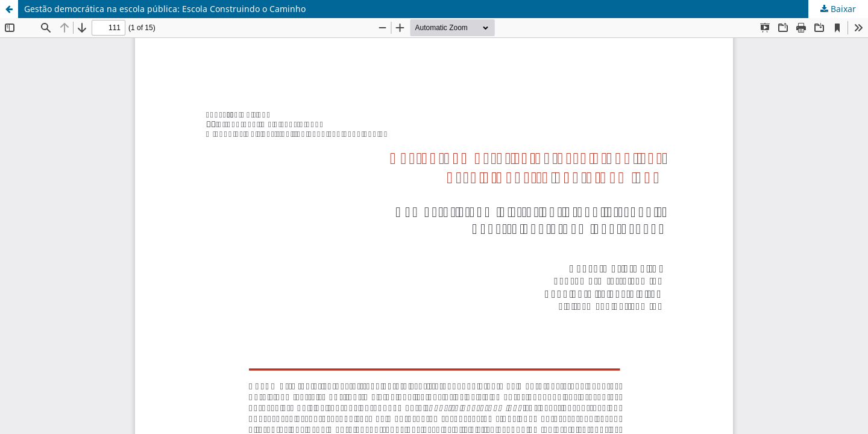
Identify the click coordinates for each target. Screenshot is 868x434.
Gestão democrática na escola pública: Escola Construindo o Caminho (165, 9)
